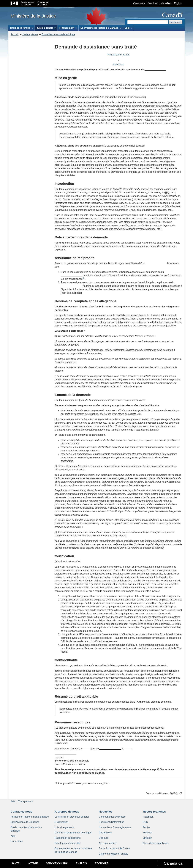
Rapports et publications (68, 838)
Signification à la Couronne (25, 822)
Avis (13, 801)
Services (153, 3)
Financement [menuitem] (68, 28)
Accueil (15, 34)
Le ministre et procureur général (72, 817)
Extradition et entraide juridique (58, 34)
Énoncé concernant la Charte (114, 848)
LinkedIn (148, 838)
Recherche (175, 22)
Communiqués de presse (112, 817)
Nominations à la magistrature (115, 827)
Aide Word (119, 65)
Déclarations (105, 833)
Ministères (166, 3)
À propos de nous (67, 812)
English (178, 3)
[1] (83, 278)
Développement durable (68, 843)
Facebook (148, 817)
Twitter (146, 827)
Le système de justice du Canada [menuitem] (101, 28)
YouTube (148, 833)
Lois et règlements (65, 827)
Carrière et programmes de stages (73, 833)
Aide (13, 836)
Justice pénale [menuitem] (46, 28)
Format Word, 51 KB (119, 55)
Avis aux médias (108, 843)
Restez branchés (154, 812)
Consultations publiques (156, 843)
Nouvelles (106, 812)
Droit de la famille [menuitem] (22, 28)
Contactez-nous (21, 812)
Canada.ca (139, 3)
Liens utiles (17, 841)
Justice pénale (30, 34)
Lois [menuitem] (128, 28)
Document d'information (111, 822)
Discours (103, 838)
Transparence (25, 801)
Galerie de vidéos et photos (113, 854)
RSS (145, 822)
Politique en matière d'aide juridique (30, 817)
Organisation (62, 822)
